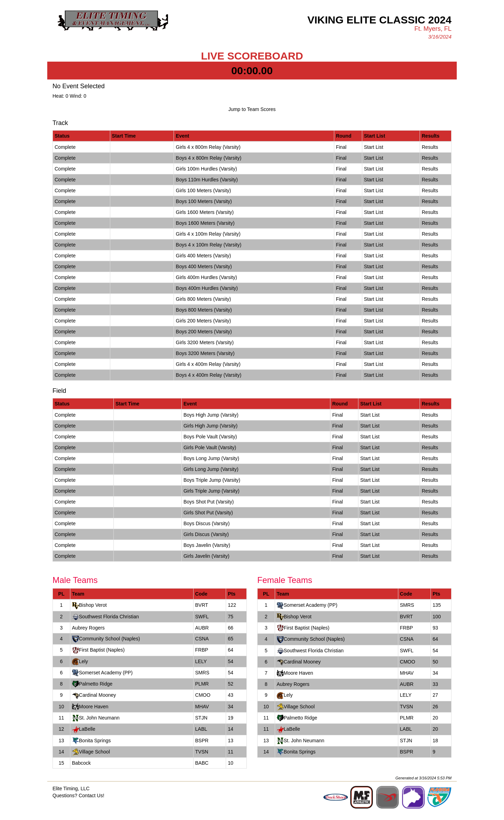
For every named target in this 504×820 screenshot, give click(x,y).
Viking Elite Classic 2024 (379, 20)
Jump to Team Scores (252, 109)
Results (430, 147)
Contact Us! (92, 795)
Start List (374, 147)
